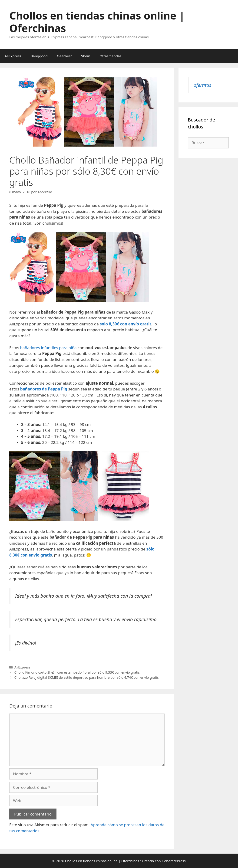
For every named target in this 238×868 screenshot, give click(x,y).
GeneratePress (174, 861)
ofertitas (202, 85)
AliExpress (13, 56)
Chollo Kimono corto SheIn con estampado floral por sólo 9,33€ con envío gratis (77, 672)
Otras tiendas (110, 56)
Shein (86, 56)
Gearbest (64, 56)
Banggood (39, 56)
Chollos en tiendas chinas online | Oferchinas (97, 22)
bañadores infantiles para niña (48, 348)
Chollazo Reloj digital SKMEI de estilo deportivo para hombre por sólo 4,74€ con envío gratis (87, 677)
